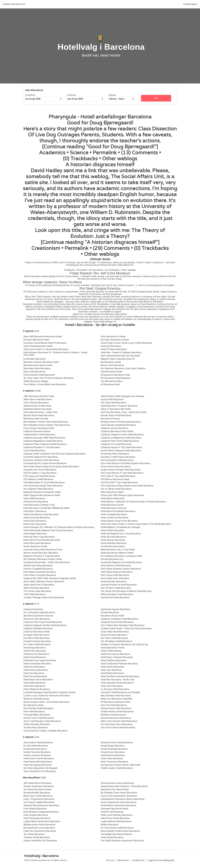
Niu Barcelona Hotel (33, 705)
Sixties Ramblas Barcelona (37, 724)
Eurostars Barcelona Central (115, 340)
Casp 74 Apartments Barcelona (39, 799)
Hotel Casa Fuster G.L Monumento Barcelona (46, 349)
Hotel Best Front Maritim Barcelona (118, 511)
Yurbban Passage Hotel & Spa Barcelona (44, 597)
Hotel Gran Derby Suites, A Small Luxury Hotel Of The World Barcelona (136, 524)
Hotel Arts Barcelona (111, 346)
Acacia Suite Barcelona (112, 399)
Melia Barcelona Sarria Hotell (38, 365)
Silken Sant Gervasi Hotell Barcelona (119, 721)
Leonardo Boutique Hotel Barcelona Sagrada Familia (49, 692)
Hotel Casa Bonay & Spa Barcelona (41, 514)
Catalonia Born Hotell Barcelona (39, 435)
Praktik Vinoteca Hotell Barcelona (117, 712)
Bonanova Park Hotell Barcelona (117, 743)
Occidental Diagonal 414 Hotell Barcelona (121, 562)
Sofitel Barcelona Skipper (36, 381)
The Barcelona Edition (112, 381)
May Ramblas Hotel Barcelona (116, 696)
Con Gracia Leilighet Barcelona (39, 802)
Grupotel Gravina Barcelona (37, 641)
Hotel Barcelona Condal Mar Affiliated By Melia (46, 508)
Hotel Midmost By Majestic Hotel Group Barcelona (48, 530)
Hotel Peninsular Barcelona (37, 818)
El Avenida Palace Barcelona (115, 454)
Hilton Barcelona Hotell (112, 492)
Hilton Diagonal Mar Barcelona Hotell (42, 495)
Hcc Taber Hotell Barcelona (37, 644)
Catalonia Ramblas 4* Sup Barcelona (42, 447)
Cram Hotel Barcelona (34, 451)
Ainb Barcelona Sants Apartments (117, 783)
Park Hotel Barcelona (34, 712)
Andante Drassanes (33, 609)
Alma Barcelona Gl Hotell (113, 336)
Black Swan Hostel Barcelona (38, 796)
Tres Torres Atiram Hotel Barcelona (118, 728)
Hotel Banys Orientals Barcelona (117, 657)
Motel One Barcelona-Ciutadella (116, 699)
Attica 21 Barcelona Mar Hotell (116, 409)
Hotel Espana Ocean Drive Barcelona (119, 521)
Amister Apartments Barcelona (38, 786)
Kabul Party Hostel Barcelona (115, 818)
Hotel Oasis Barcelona (112, 758)
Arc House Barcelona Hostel (37, 789)
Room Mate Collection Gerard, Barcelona (44, 582)
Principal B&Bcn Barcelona (37, 715)
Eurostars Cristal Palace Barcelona (118, 457)
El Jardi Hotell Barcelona (36, 746)
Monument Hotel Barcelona (37, 368)
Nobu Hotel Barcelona (34, 372)
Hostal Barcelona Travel (112, 648)
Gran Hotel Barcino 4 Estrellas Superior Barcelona (125, 463)
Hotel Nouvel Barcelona (35, 676)
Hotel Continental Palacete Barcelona (119, 664)
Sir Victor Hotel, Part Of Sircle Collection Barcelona (49, 378)
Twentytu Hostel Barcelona (37, 837)
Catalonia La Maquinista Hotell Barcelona (121, 438)
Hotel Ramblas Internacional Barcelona (120, 676)
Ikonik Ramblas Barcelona (114, 543)
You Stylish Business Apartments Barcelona (122, 841)
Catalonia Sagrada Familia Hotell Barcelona (45, 625)
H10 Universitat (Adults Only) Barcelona (43, 486)
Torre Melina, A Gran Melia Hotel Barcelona (45, 384)
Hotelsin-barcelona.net (14, 4)
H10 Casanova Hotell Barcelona (39, 476)
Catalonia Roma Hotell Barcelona (117, 622)
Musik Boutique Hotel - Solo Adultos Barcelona (46, 702)
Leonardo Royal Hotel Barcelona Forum (43, 550)
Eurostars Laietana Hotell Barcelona (41, 460)
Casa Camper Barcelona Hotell (39, 428)
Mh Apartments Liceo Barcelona (39, 828)
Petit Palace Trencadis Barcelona (40, 575)
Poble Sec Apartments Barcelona (40, 831)
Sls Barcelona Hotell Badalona (116, 378)
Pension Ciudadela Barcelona (38, 569)
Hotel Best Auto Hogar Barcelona (40, 660)
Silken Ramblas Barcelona (37, 588)
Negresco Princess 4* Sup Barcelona (42, 556)
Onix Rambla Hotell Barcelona (38, 708)
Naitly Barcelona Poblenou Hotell (117, 553)
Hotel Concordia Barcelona (37, 518)
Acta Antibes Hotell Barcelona (38, 743)
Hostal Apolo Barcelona (35, 749)
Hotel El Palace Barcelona (114, 349)
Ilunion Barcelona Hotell (35, 546)
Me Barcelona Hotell (111, 362)
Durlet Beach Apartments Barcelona (118, 805)
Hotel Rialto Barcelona (35, 683)
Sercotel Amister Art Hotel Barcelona (119, 585)
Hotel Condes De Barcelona (114, 518)
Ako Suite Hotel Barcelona (114, 403)
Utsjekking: (72, 95)
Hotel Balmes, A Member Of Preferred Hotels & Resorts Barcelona (133, 502)
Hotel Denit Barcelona (34, 667)
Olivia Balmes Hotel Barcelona (116, 566)
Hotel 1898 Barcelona (34, 498)
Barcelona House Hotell (112, 616)
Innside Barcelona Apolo (113, 546)
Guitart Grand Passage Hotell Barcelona (120, 470)
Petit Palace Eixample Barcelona (40, 572)
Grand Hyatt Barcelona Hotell (38, 346)
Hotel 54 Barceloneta (111, 651)
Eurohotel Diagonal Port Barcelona (41, 457)
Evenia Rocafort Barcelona (114, 635)
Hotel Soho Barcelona (34, 686)
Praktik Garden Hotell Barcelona (117, 768)
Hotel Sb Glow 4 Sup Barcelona (39, 537)
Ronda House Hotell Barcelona (39, 718)
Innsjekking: (30, 95)
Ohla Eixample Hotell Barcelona (39, 375)
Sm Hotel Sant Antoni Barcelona (117, 724)
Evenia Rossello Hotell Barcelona (117, 460)
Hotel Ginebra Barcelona (36, 815)
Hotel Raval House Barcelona (38, 680)
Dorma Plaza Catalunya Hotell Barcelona (121, 451)
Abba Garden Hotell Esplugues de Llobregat (122, 396)
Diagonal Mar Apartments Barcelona (41, 805)
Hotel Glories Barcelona (112, 667)
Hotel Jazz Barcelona (111, 670)
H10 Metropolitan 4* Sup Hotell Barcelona (44, 482)
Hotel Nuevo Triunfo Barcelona (39, 758)
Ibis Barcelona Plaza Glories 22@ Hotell (120, 765)
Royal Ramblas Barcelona (114, 582)
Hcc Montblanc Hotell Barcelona (117, 641)
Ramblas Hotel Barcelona (113, 715)
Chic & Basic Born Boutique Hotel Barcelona (123, 625)
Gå (156, 98)
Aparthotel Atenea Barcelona (38, 409)
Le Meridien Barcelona (35, 359)
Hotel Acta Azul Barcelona (36, 654)
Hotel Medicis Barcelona (113, 755)
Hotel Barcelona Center (112, 505)
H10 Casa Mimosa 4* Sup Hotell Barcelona (122, 473)
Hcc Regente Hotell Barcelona (38, 489)
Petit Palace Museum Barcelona (117, 572)
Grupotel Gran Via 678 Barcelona (40, 470)
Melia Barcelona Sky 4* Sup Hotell (118, 550)
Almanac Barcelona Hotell (36, 340)
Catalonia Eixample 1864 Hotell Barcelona (44, 438)
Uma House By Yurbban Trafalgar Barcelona (45, 731)
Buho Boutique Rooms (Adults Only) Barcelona (47, 425)
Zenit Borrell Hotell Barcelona (115, 597)
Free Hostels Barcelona (35, 809)
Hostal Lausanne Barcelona (37, 755)
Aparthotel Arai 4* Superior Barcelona (119, 406)
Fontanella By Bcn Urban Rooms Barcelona (45, 463)
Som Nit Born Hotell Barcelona (116, 588)
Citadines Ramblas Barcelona (38, 628)
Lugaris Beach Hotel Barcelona (116, 821)
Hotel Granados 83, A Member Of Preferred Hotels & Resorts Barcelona (59, 527)
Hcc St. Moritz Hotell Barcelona (116, 489)
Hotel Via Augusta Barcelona (38, 765)
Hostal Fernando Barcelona (37, 752)
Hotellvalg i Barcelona (101, 47)
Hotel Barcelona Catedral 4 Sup (39, 505)
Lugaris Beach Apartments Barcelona (42, 821)
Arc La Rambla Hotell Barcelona (39, 612)
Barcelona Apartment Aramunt (38, 616)
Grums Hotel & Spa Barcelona (116, 467)
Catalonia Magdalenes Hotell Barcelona (43, 441)
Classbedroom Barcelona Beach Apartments (123, 799)
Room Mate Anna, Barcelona (115, 578)
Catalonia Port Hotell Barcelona (116, 444)
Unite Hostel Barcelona (112, 837)
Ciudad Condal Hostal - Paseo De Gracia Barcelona (126, 628)
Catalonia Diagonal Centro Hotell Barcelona (122, 435)
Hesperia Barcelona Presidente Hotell (42, 492)
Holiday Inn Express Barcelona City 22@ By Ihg (124, 644)
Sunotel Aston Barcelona (36, 728)
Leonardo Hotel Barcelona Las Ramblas (120, 692)
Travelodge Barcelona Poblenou (117, 834)
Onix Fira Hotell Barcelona (114, 705)
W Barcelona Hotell (110, 384)
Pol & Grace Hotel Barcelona (115, 575)
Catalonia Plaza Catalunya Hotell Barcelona (45, 444)
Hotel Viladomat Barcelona (37, 689)
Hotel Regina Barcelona (35, 534)
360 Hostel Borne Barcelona (37, 783)
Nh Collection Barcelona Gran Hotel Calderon (123, 368)
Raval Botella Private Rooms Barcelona (120, 831)
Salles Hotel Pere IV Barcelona (39, 585)
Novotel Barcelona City (112, 559)
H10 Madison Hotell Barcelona (38, 479)
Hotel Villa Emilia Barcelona (37, 543)
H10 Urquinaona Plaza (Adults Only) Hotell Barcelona (127, 486)
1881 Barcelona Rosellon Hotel (39, 396)
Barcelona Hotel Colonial (36, 419)
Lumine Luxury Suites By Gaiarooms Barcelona (47, 696)
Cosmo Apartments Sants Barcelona (119, 802)
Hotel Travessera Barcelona (114, 762)
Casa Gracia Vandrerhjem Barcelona (119, 796)
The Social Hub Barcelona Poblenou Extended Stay (126, 591)
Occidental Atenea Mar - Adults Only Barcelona (47, 562)
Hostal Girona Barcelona (113, 752)
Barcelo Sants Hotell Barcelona (116, 415)
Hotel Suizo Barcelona (112, 686)
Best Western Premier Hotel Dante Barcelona (46, 422)
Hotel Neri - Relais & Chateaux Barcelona (121, 352)
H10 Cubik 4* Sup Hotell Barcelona (118, 476)
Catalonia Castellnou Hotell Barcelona (119, 619)
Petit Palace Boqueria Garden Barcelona (121, 569)
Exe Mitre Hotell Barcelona (37, 638)
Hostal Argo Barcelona (35, 648)
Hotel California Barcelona (114, 660)
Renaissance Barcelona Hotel (115, 375)
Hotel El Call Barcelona (112, 812)
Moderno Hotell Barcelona (36, 699)
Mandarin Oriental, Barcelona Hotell (41, 362)
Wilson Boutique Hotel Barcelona (117, 594)
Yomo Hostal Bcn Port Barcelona (40, 771)
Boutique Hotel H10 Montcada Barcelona (121, 422)
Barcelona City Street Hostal (115, 789)
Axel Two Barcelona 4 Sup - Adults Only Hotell (123, 412)
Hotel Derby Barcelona (35, 521)
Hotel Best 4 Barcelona (35, 511)
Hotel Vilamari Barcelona (113, 540)
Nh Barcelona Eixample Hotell (115, 702)
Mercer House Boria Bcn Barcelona (41, 553)
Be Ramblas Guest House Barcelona (119, 793)
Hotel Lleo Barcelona (34, 673)
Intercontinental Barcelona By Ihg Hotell (120, 356)
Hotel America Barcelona (36, 502)
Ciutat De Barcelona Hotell (37, 632)
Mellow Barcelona (109, 825)
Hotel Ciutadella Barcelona (114, 514)
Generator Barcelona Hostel (114, 809)
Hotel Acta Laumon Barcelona (115, 654)
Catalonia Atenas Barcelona (114, 428)
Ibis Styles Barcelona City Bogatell (40, 768)
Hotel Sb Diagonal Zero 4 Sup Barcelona (121, 534)
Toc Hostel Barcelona (34, 834)
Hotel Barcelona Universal (114, 508)
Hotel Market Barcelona (112, 673)
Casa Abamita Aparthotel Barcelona (118, 425)
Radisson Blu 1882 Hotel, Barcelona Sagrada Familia (50, 578)
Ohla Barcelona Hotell (112, 372)
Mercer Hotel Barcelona (112, 365)
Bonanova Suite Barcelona (37, 619)
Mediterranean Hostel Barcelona (39, 825)
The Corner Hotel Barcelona (37, 591)
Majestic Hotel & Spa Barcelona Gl (118, 359)
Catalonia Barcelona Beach (37, 431)
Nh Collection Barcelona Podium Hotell (43, 559)
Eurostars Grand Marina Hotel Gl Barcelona (45, 343)
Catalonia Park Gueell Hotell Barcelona (43, 622)
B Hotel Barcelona (110, 612)
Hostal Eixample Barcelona (114, 749)
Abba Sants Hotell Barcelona (38, 399)
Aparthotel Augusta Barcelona (115, 609)
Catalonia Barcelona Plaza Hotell (117, 431)
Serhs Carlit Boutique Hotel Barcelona (42, 721)
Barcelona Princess (110, 419)
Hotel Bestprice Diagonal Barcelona (41, 812)
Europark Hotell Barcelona (36, 635)
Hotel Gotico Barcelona (35, 524)
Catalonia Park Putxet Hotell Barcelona (120, 441)
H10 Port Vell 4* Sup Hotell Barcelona (119, 482)
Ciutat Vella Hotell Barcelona (115, 632)
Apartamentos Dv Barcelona (37, 406)
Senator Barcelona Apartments (116, 718)
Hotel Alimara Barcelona (113, 498)
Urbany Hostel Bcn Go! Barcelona (40, 841)
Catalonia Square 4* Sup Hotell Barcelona (121, 447)
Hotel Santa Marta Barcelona (38, 762)
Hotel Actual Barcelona (35, 657)
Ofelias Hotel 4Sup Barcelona (38, 566)
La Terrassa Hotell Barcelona (115, 689)
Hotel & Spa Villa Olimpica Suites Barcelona (122, 495)
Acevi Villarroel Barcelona (36, 403)
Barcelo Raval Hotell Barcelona (39, 415)
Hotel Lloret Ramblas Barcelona (116, 815)
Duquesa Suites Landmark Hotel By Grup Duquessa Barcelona (54, 454)
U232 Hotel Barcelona (34, 594)
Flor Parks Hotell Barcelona (114, 638)
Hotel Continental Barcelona (37, 664)
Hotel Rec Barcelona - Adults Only (117, 680)
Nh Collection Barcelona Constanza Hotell (121, 556)
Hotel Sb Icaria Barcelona (113, 537)
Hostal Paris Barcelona (35, 651)
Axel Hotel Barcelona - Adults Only (40, 412)
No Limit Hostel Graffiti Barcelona (117, 828)
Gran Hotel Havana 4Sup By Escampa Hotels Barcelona (51, 467)
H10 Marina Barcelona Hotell (115, 479)
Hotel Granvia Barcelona (36, 670)
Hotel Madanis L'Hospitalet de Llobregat (120, 527)
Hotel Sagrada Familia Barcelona (117, 683)
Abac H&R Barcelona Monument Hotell (43, 336)
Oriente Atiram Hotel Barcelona (116, 708)
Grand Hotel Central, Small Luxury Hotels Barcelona (126, 343)
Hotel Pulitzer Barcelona (113, 530)
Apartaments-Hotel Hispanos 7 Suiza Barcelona (124, 786)
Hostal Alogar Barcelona (113, 746)
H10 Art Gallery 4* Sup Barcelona (40, 473)
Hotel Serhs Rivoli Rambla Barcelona (42, 540)
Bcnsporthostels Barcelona (37, 793)
